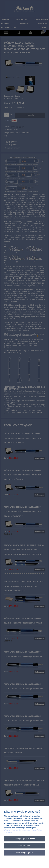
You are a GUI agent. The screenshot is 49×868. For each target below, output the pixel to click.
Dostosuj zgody (24, 846)
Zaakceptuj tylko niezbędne (25, 839)
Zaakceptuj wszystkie (24, 853)
